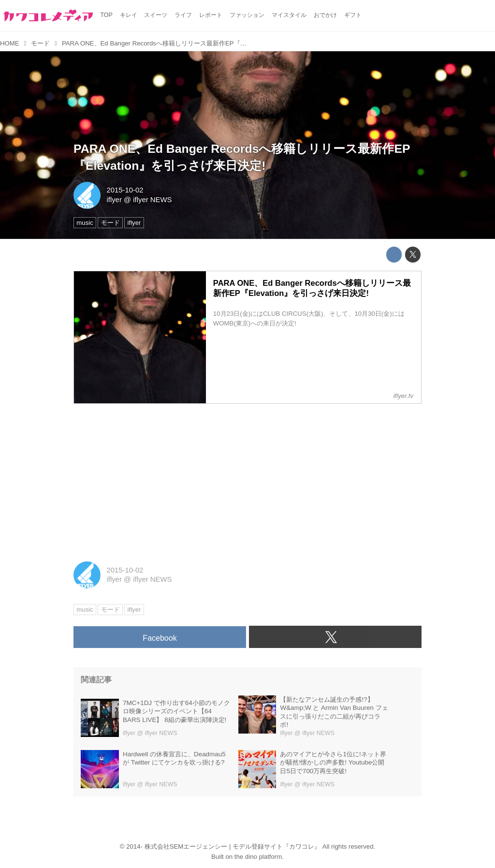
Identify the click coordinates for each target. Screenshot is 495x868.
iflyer (114, 200)
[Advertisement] (247, 479)
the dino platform (258, 857)
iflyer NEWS (152, 200)
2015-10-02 (125, 190)
